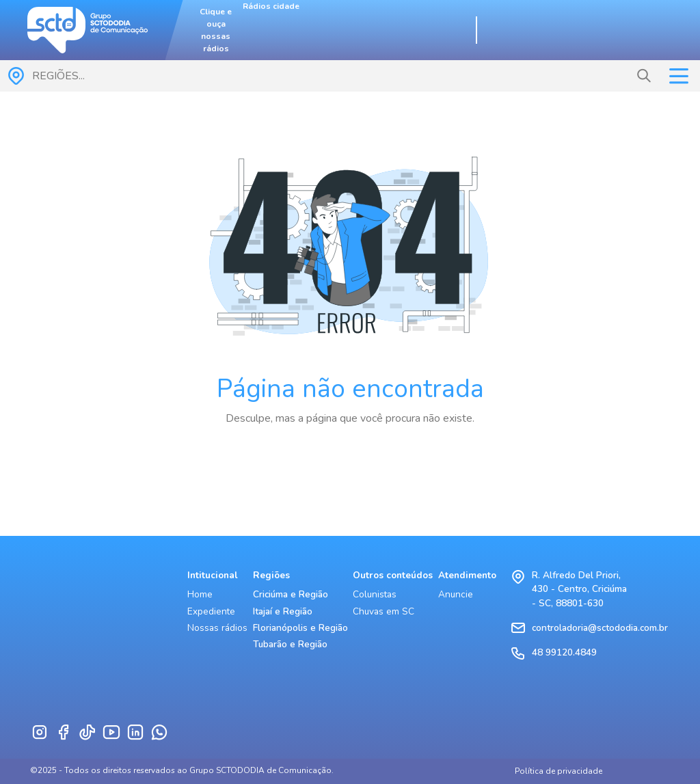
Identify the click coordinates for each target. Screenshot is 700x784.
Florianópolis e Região (300, 628)
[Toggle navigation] (679, 76)
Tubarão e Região (290, 644)
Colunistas (375, 594)
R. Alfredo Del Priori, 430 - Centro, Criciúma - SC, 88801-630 (579, 589)
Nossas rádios (217, 628)
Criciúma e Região (291, 594)
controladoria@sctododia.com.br (600, 628)
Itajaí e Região (283, 611)
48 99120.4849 (564, 652)
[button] (644, 76)
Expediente (211, 611)
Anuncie (456, 594)
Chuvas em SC (383, 611)
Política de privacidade (558, 771)
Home (200, 594)
